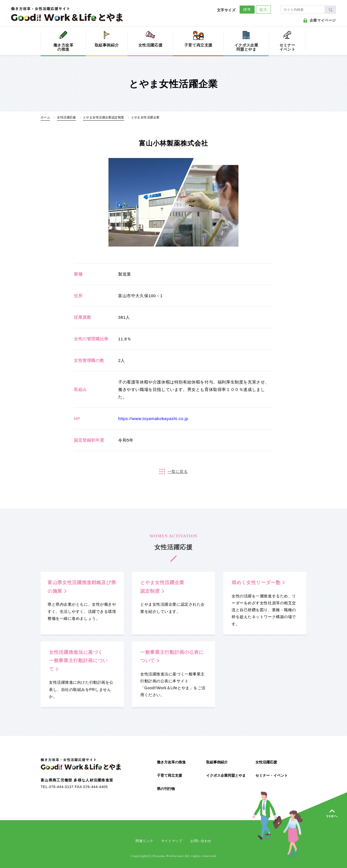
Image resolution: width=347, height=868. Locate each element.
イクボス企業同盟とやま (226, 775)
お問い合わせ (201, 841)
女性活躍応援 (266, 762)
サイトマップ (172, 841)
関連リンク (144, 841)
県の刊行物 (166, 789)
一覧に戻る (178, 471)
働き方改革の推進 (171, 762)
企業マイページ (323, 20)
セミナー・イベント (272, 775)
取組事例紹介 (217, 762)
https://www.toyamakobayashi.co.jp (153, 419)
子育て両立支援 (169, 775)
